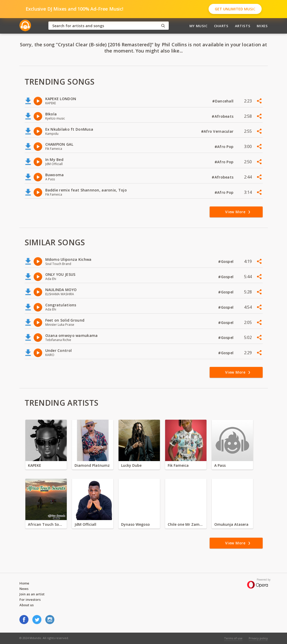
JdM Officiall (85, 524)
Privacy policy (258, 638)
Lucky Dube (131, 465)
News (24, 589)
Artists (243, 26)
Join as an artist (32, 594)
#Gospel (226, 261)
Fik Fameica (178, 465)
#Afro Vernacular (218, 131)
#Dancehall (223, 101)
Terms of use (233, 638)
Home (24, 583)
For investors (30, 599)
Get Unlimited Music (235, 9)
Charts (221, 26)
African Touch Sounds (46, 524)
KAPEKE (35, 465)
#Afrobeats (223, 116)
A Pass (220, 465)
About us (27, 605)
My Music (198, 26)
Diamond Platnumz (92, 465)
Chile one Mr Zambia (186, 524)
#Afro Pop (225, 147)
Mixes (262, 26)
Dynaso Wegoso (135, 524)
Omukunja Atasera (231, 524)
